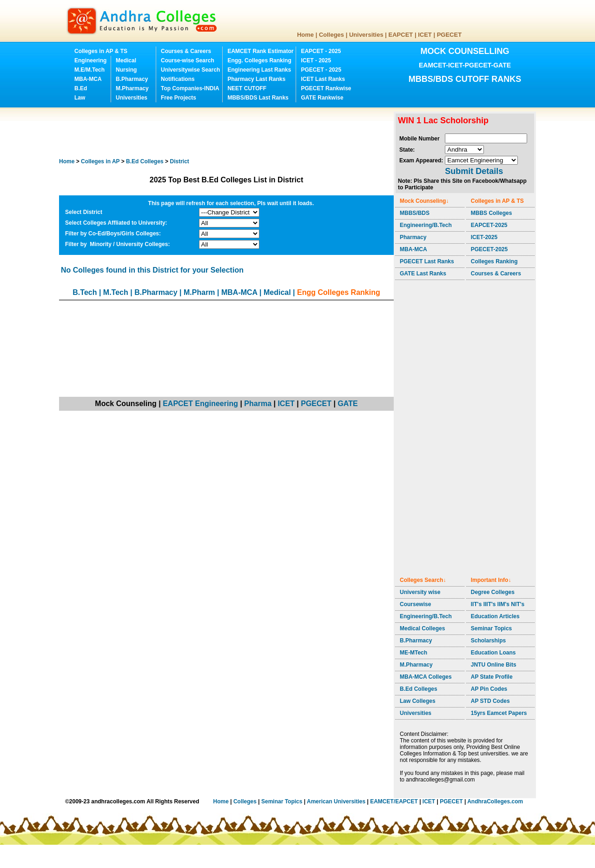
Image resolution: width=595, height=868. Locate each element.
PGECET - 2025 (321, 70)
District (179, 161)
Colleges (331, 35)
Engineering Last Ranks (259, 70)
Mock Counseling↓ (424, 201)
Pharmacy (413, 237)
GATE (347, 404)
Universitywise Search (190, 70)
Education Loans (493, 653)
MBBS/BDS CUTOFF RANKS (465, 79)
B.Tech (85, 292)
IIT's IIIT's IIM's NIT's (498, 604)
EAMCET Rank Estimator (260, 51)
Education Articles (495, 616)
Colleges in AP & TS (101, 51)
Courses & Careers (186, 51)
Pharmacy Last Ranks (256, 79)
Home (305, 35)
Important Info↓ (491, 580)
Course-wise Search (188, 60)
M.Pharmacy (132, 88)
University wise (420, 592)
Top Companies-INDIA (190, 88)
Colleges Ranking (494, 261)
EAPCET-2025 (489, 225)
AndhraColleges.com (495, 801)
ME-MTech (413, 653)
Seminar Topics (491, 628)
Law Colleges (418, 701)
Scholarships (488, 641)
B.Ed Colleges (419, 689)
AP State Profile (492, 677)
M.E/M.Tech (89, 70)
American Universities (336, 801)
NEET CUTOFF (247, 88)
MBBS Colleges (492, 213)
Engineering (90, 60)
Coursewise (415, 604)
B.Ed (81, 88)
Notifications (178, 79)
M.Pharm (199, 292)
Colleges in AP (100, 161)
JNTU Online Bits (494, 665)
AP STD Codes (490, 701)
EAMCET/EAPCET (394, 801)
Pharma (258, 404)
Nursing (126, 70)
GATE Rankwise (322, 98)
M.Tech (116, 292)
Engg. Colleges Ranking (259, 60)
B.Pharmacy (132, 79)
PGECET (449, 35)
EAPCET (401, 35)
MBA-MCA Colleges (426, 677)
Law (80, 98)
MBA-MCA (88, 79)
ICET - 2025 (316, 60)
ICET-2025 (484, 237)
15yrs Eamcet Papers (499, 713)
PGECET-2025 (489, 249)
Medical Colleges (422, 628)
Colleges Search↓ (423, 580)
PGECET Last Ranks (427, 261)
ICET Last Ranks (323, 79)
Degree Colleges (493, 592)
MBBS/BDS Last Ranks (258, 98)
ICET (425, 35)
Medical (126, 60)
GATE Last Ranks (423, 274)
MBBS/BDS (415, 213)
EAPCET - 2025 (321, 51)
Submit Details (474, 171)
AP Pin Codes (489, 689)
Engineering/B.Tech (426, 225)
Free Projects (178, 98)
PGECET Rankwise (326, 88)
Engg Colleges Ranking (339, 292)
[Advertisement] (228, 133)
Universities (366, 35)
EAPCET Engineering (200, 404)
